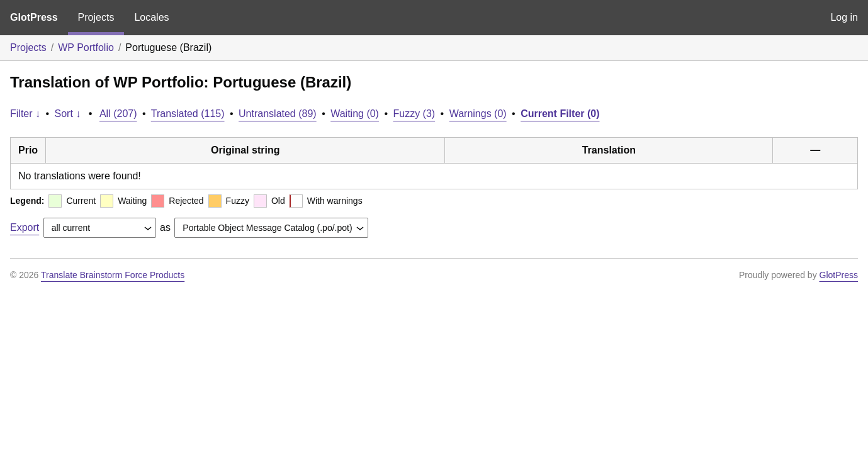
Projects (96, 17)
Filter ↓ (25, 114)
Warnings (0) (478, 114)
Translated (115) (188, 114)
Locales (151, 17)
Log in (844, 17)
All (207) (118, 114)
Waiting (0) (355, 114)
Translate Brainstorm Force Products (113, 275)
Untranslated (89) (278, 114)
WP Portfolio (86, 48)
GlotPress (34, 17)
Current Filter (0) (560, 114)
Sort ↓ (68, 114)
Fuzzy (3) (414, 114)
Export (25, 227)
